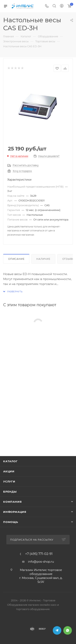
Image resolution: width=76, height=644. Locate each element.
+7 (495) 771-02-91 (39, 554)
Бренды (10, 492)
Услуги (9, 481)
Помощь (11, 522)
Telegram (57, 630)
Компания (12, 502)
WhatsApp (68, 630)
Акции (9, 471)
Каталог (10, 461)
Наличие (43, 259)
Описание (16, 259)
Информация (15, 512)
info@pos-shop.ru (41, 562)
